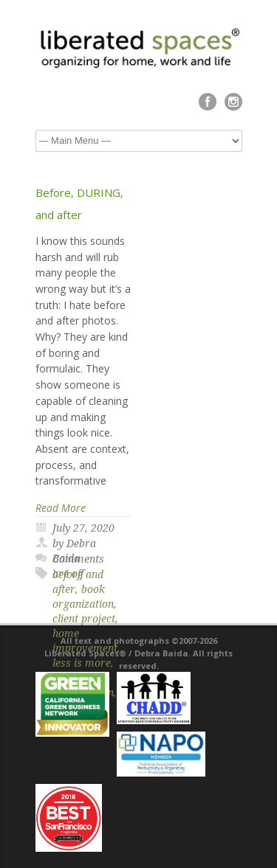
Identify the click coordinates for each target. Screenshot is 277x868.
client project (84, 619)
